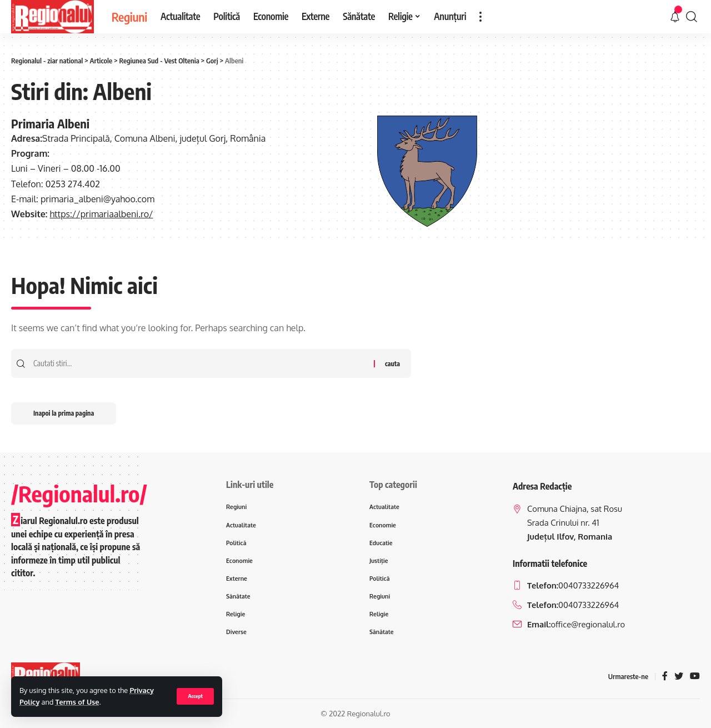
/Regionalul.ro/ (79, 493)
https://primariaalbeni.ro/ (101, 214)
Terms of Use (77, 702)
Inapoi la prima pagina (64, 413)
